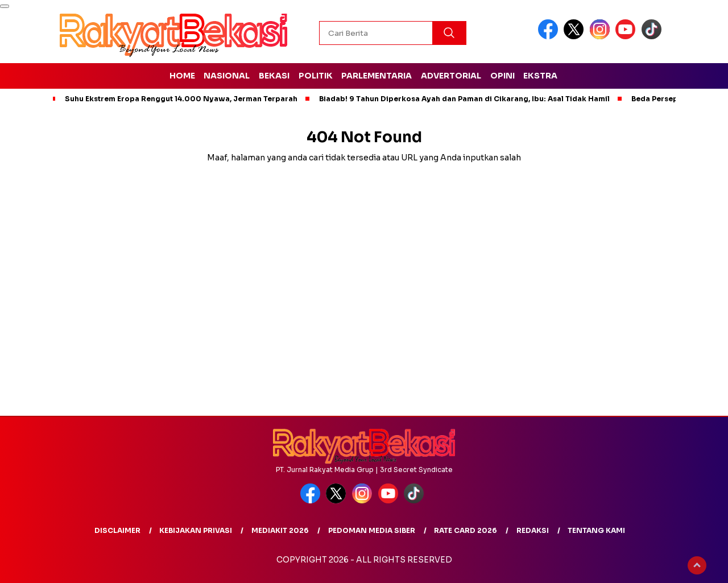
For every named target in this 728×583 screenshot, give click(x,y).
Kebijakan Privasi (196, 530)
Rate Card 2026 (466, 530)
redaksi (533, 530)
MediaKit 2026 (280, 530)
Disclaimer (117, 530)
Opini (502, 76)
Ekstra (540, 76)
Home (182, 76)
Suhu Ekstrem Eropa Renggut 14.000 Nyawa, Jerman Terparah (181, 99)
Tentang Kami (596, 530)
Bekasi (274, 76)
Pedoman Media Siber (372, 530)
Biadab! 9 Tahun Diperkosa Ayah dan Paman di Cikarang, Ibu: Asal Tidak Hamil (464, 99)
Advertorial (451, 76)
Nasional (227, 76)
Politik (316, 76)
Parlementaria (377, 76)
